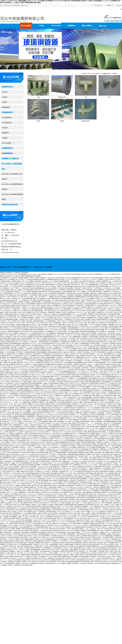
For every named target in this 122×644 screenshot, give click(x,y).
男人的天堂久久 (65, 337)
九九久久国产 (48, 347)
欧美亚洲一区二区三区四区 (79, 354)
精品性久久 (15, 370)
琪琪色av (111, 527)
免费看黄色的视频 (93, 432)
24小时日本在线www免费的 (50, 420)
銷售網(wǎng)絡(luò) (6, 33)
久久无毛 (46, 546)
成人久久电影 (116, 373)
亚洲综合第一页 (20, 364)
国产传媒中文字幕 (28, 401)
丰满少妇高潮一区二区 (54, 338)
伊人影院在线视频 (102, 304)
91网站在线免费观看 (116, 518)
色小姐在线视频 (4, 290)
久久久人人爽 (109, 486)
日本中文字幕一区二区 (20, 506)
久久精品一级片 (16, 337)
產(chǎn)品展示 (96, 74)
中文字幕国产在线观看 (68, 437)
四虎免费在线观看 (109, 370)
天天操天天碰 (43, 503)
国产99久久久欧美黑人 (51, 286)
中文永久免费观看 (100, 283)
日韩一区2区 (36, 312)
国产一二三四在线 (73, 461)
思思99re (29, 560)
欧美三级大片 (38, 395)
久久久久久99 (60, 511)
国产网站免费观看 (38, 397)
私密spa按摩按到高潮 (61, 300)
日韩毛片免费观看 (115, 408)
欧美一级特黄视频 (101, 347)
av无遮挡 (87, 328)
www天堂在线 (61, 373)
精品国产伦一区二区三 (42, 415)
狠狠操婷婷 (5, 551)
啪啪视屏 (30, 404)
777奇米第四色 (79, 305)
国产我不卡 (57, 492)
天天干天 (11, 525)
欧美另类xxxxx (4, 434)
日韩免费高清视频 (23, 278)
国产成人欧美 (75, 319)
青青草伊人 (23, 447)
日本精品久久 (95, 371)
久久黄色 (53, 354)
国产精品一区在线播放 (59, 290)
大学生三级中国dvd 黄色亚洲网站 (84, 437)
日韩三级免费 (64, 416)
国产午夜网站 (114, 463)
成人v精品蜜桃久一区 (51, 331)
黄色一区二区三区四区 (72, 344)
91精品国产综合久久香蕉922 (27, 319)
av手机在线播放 (76, 368)
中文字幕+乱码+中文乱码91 (89, 321)
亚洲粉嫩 (68, 503)
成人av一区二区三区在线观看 (79, 314)
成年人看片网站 (42, 305)
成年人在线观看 (114, 293)
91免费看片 (19, 562)
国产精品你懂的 (90, 297)
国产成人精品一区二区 (112, 279)
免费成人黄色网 (75, 463)
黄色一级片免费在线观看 (43, 508)
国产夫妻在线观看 (105, 295)
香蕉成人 (48, 461)
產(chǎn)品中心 (99, 5)
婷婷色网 (19, 324)
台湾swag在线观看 (103, 285)
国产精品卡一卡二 (75, 415)
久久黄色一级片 (51, 278)
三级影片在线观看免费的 (23, 326)
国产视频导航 (7, 376)
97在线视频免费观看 (23, 389)
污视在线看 (29, 321)
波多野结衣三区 (80, 290)
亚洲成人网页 (26, 288)
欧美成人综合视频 (65, 477)
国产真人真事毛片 (11, 324)
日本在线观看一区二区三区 (73, 345)
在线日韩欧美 (92, 312)
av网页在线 (59, 382)
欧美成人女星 (22, 451)
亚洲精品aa (116, 454)
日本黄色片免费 (55, 316)
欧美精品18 (93, 421)
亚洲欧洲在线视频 (105, 349)
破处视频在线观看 (27, 376)
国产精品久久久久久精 (37, 439)
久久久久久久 (96, 518)
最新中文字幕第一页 (89, 363)
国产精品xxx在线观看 (85, 319)
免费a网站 (31, 543)
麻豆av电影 (64, 423)
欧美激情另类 (71, 297)
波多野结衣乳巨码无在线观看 (13, 307)
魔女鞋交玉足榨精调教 (40, 401)
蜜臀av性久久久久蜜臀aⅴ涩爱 (22, 311)
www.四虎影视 (115, 281)
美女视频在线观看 (116, 366)
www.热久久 (94, 279)
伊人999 (110, 522)
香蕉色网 (83, 356)
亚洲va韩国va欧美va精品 (54, 326)
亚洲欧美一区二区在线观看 (107, 401)
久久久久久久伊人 (60, 522)
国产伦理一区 (36, 557)
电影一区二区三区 (72, 335)
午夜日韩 (74, 470)
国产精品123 (105, 293)
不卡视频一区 (110, 309)
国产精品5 (44, 562)
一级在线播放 (101, 551)
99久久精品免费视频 (66, 299)
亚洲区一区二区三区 (103, 316)
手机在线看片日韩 (11, 390)
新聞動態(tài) (110, 5)
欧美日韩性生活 (76, 285)
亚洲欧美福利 (67, 302)
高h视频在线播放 (101, 447)
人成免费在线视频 (16, 281)
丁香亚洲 (44, 385)
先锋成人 (74, 446)
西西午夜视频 (96, 380)
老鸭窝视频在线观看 (38, 321)
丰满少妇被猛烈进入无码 (52, 402)
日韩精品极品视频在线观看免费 (91, 295)
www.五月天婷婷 (23, 370)
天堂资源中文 (30, 525)
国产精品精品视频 (110, 439)
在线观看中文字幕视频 (24, 302)
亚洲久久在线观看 (66, 527)
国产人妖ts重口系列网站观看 (67, 305)
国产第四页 (26, 380)
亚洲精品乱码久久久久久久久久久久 (78, 312)
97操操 (90, 468)
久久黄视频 (50, 318)
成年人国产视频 (75, 531)
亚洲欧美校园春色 (70, 356)
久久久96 (82, 328)
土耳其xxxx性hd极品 (14, 283)
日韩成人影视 (103, 371)
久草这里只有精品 (54, 546)
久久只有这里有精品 (91, 302)
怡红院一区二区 (53, 283)
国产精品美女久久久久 (48, 363)
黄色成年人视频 (62, 352)
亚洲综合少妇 (48, 416)
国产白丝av (37, 454)
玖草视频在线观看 (94, 401)
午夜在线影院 (98, 453)
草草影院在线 (19, 470)
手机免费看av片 (85, 501)
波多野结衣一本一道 (64, 473)
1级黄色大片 (70, 558)
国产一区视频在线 (63, 466)
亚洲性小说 (50, 307)
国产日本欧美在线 (106, 356)
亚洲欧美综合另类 (100, 366)
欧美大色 (32, 361)
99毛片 (24, 312)
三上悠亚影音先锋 (98, 364)
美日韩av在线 (56, 416)
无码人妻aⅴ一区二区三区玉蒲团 (76, 311)
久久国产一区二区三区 (109, 307)
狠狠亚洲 (99, 421)
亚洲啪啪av (35, 402)
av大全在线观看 (33, 295)
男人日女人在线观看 (53, 323)
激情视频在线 (107, 558)
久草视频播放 (39, 416)
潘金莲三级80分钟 (26, 345)
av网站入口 (102, 416)
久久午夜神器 (4, 368)
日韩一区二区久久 (114, 286)
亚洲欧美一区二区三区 (45, 435)
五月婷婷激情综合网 (27, 565)
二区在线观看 (100, 543)
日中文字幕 (46, 345)
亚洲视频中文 (108, 420)
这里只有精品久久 (95, 515)
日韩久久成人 (107, 423)
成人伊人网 (116, 515)
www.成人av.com (72, 380)
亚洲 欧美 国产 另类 (85, 534)
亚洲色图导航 (34, 293)
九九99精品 (78, 491)
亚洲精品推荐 (92, 347)
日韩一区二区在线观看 (24, 293)
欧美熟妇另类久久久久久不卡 (108, 305)
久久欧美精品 (72, 409)
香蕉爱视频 (12, 364)
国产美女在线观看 (26, 475)
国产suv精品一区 (64, 323)
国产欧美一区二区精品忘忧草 (13, 309)
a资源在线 (11, 368)
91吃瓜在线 (93, 415)
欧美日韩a (29, 557)
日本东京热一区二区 (102, 461)
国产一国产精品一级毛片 (41, 487)
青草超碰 (14, 338)
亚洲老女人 (96, 437)
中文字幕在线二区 (37, 489)
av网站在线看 (87, 402)
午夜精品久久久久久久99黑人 (80, 404)
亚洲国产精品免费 (43, 295)
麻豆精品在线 (69, 401)
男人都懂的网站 (24, 373)
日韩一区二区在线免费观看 (62, 376)
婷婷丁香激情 (64, 492)
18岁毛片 (30, 406)
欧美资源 (48, 444)
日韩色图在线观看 (52, 352)
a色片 (68, 304)
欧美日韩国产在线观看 (86, 390)
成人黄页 (84, 342)
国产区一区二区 (59, 302)
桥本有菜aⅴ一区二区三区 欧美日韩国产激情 (61, 411)
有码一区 (64, 335)
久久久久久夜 (65, 508)
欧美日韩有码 (54, 370)
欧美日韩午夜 (88, 466)
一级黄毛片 (24, 307)
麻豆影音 (57, 477)
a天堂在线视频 (63, 451)
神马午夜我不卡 (71, 352)
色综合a (78, 356)
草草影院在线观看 (106, 375)
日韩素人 (119, 449)
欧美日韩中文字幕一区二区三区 (13, 479)
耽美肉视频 (119, 340)
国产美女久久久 (41, 515)
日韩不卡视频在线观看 (75, 548)
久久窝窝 (64, 304)
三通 (86, 97)
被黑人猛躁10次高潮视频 (61, 557)
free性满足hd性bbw (17, 420)
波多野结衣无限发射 (95, 524)
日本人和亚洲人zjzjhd (34, 562)
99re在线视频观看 (30, 416)
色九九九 (115, 354)
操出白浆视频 (72, 423)
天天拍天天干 (97, 527)
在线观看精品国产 (108, 390)
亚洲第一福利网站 (16, 529)
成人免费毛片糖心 (61, 558)
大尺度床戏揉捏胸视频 (10, 499)
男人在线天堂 (109, 428)
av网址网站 (49, 563)
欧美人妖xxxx (76, 326)
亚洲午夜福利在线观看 (53, 299)
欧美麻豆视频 (89, 473)
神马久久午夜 (25, 323)
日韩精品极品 (67, 285)
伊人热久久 (37, 392)
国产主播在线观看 (113, 328)
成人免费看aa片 (94, 311)
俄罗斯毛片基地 (94, 427)
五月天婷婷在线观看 (21, 441)
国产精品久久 (111, 304)
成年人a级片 (33, 380)
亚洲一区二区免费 (12, 304)
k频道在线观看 (74, 550)
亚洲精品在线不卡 (8, 532)
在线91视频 (13, 347)
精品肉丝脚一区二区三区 (107, 435)
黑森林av (110, 413)
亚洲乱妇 (84, 383)
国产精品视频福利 (31, 304)
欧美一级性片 (37, 338)
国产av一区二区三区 (65, 349)
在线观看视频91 (60, 537)
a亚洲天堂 (108, 366)
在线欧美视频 (52, 487)
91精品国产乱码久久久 (71, 496)
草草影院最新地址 (16, 376)
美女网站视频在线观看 (64, 314)
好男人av (29, 441)
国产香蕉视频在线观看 (11, 302)
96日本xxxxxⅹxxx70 (29, 363)
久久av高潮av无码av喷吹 (45, 531)
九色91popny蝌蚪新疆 (53, 305)
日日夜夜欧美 (45, 465)
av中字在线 (114, 295)
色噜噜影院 (75, 420)
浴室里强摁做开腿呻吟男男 (110, 520)
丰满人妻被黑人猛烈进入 (96, 458)
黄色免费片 (107, 292)
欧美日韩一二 (91, 288)
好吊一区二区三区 (32, 305)
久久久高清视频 (71, 340)
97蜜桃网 (115, 536)
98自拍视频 (15, 494)
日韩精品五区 (109, 397)
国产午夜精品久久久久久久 (75, 389)
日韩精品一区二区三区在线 (79, 517)
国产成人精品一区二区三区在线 (62, 432)
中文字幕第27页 (39, 472)
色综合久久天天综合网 (44, 316)
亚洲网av (79, 399)
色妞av (67, 479)
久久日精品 (109, 418)
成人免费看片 (51, 385)
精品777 (39, 357)
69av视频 (17, 472)
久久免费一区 (78, 411)
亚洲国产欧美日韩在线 (74, 333)
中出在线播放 (11, 408)
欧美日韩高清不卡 (61, 278)
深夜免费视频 (78, 295)
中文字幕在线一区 (20, 352)
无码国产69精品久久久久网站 (85, 508)
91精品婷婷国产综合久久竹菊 (102, 338)
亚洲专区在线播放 (102, 335)
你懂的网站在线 (85, 415)
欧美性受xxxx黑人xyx (20, 557)
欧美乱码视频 (112, 389)
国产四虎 (36, 503)
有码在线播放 (112, 337)
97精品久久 (26, 425)
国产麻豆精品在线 (54, 465)
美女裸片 (108, 466)
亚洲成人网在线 (26, 324)
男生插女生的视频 (89, 453)
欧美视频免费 (104, 350)
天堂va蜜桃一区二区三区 (58, 520)
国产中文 (116, 297)
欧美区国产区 (33, 468)
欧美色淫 (94, 309)
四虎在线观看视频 (111, 376)
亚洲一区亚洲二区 (97, 394)
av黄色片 (59, 321)
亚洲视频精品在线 (91, 318)
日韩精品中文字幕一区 (104, 553)
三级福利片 (34, 505)
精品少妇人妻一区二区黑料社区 (34, 498)
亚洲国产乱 (8, 491)
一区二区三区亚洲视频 (100, 406)
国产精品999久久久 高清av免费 (99, 328)
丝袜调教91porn (89, 477)
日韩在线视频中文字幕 (30, 286)
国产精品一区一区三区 (6, 395)
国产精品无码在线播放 (55, 292)
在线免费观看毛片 (18, 425)
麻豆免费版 (57, 409)
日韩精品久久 (103, 311)
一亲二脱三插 (73, 359)
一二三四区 (15, 402)
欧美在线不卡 (40, 286)
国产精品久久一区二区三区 (10, 421)
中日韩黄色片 (43, 312)
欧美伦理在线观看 (102, 425)
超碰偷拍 (37, 390)
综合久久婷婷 (13, 505)
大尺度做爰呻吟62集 (65, 446)
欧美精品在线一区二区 (25, 333)
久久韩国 (23, 453)
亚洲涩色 (91, 451)
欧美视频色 (3, 357)
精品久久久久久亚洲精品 (95, 307)
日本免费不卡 (7, 494)
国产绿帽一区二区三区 (84, 359)
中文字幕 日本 (93, 368)
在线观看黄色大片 (28, 390)
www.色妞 (97, 300)
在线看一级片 (93, 494)
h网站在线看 (24, 375)
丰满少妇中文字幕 (34, 373)
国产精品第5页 (9, 345)
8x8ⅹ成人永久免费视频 (12, 333)
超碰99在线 (113, 510)
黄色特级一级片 (79, 416)
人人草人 (9, 460)
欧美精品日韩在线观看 (75, 321)
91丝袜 (45, 518)
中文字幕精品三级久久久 (11, 354)
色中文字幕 (29, 314)
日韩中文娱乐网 (66, 375)
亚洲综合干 (35, 376)
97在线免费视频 (68, 406)
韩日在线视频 (43, 456)
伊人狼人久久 (86, 279)
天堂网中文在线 (85, 333)
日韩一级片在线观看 (51, 288)
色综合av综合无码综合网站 (71, 283)
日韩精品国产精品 (43, 292)
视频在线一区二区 (24, 423)
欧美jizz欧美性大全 (53, 486)
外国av (72, 506)
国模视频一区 (61, 356)
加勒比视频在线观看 (84, 350)
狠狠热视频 (79, 413)
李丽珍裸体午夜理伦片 (65, 368)
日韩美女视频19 (65, 550)
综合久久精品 (7, 482)
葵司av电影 (22, 524)
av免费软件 (90, 563)
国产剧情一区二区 (43, 382)
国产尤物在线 (77, 442)
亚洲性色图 (101, 290)
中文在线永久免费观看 (103, 318)
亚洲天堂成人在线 (108, 454)
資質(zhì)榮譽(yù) (87, 26)
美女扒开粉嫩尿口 (89, 366)
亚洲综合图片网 (56, 304)
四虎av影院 (31, 492)
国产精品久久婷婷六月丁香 (13, 330)
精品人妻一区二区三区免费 (102, 385)
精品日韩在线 (75, 382)
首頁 (89, 74)
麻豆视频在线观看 (110, 378)
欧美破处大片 (63, 529)
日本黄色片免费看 (95, 344)
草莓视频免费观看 (54, 427)
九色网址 (3, 342)
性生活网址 (55, 330)
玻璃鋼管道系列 (106, 74)
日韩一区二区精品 (97, 558)
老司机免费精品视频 (15, 344)
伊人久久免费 (30, 368)
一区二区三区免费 (26, 292)
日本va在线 (109, 321)
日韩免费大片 (85, 337)
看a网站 (82, 302)
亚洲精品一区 (29, 364)
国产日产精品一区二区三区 (73, 383)
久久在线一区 (104, 560)
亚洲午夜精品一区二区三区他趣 (111, 451)
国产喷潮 (94, 553)
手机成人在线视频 (96, 319)
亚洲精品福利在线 (62, 333)
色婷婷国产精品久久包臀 (61, 394)
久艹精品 (6, 335)
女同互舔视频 (80, 441)
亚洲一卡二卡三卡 (107, 409)
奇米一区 (22, 558)
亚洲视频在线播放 (80, 297)
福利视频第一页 (102, 413)
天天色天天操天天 (22, 404)
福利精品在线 (30, 395)
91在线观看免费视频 (104, 359)
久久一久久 (101, 541)
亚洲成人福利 (31, 486)
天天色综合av (23, 446)
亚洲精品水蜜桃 (83, 324)
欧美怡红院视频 (52, 518)
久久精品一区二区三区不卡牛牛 (50, 446)
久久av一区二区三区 (48, 375)
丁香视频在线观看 (89, 305)
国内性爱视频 (28, 382)
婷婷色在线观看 (18, 286)
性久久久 (117, 370)
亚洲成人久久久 (4, 524)
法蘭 (38, 97)
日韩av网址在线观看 (68, 286)
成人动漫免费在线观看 (90, 304)
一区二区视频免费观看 (81, 378)
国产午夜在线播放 (43, 324)
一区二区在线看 (74, 281)
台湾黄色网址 (49, 406)
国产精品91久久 (62, 295)
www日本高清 (70, 460)
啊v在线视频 (110, 430)
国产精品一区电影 (80, 300)
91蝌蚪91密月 (93, 293)
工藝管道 (4, 97)
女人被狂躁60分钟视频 (43, 356)
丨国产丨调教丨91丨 (16, 288)
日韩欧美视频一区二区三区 (87, 463)
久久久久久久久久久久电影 (90, 465)
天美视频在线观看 (33, 456)
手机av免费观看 (82, 470)
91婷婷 (77, 534)
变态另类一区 (10, 311)
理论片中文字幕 (43, 326)
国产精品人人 (48, 330)
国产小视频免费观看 (75, 337)
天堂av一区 (113, 318)
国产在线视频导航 (108, 503)
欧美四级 (13, 326)
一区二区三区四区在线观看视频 (40, 411)
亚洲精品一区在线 (47, 513)
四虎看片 (9, 416)
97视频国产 (43, 373)
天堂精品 (31, 278)
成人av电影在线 (53, 314)
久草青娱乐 (24, 309)
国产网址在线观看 (30, 427)
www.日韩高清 (117, 522)
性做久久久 (48, 491)
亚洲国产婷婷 (21, 465)
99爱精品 (63, 551)
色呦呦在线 (24, 385)
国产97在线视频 (22, 316)
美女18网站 (88, 361)
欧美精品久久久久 (96, 389)
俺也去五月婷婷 (36, 409)
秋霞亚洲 (95, 290)
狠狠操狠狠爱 (103, 427)
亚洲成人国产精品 (40, 491)
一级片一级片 (100, 354)
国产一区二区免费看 (86, 309)
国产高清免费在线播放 (93, 383)
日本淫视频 (112, 344)
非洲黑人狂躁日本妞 (101, 399)
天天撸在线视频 (106, 468)
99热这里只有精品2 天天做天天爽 (47, 499)
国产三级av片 (115, 375)
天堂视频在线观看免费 (60, 442)
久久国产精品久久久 (88, 439)
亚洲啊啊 (115, 321)
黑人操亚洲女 (76, 395)
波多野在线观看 (100, 330)
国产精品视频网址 (51, 333)
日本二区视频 (113, 300)
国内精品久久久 (105, 437)
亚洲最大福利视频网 (93, 349)
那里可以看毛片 (46, 543)
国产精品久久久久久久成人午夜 (38, 323)
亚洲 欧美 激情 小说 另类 (74, 293)
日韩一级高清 (93, 460)
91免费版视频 (68, 357)
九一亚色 (14, 492)
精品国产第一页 (14, 432)
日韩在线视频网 (61, 418)
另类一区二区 (17, 318)
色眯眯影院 (79, 541)
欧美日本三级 (80, 522)
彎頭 (109, 97)
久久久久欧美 (48, 397)
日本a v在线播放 (18, 290)
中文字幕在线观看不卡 (55, 342)
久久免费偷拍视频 (43, 342)
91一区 (13, 491)
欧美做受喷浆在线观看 (38, 279)
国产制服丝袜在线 (82, 489)
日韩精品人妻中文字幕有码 (45, 468)
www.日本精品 (83, 461)
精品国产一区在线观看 (14, 565)
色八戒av (16, 446)
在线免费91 (27, 551)
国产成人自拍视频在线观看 (114, 347)
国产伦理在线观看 (27, 522)
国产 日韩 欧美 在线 (65, 517)
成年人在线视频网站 (21, 408)
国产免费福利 (111, 472)
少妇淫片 (44, 522)
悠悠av (112, 498)
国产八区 (89, 558)
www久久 (66, 387)
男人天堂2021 (44, 371)
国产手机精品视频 (99, 439)
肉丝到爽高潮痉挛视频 (93, 342)
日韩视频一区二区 (50, 413)
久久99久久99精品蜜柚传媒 (22, 463)
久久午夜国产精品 (105, 361)
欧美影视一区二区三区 (98, 536)
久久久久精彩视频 (90, 299)
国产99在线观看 (6, 337)
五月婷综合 (91, 385)
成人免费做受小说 (111, 380)
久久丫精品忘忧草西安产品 (57, 345)
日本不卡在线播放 (14, 466)
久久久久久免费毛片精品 (67, 439)
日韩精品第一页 (15, 498)
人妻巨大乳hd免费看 (40, 278)
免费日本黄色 (52, 421)
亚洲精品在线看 (15, 305)
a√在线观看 (114, 532)
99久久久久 (77, 435)
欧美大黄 (79, 499)
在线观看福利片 (91, 370)
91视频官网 (38, 387)
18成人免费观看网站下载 (26, 527)
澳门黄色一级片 (99, 505)
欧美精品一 (84, 425)
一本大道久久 (94, 359)
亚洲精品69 (111, 427)
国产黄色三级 (36, 378)
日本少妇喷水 (16, 480)
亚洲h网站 (104, 389)
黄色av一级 (103, 473)
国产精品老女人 (25, 350)
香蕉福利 (84, 373)
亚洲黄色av (102, 506)
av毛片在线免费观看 (47, 335)
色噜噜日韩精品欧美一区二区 (14, 508)
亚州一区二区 (101, 321)
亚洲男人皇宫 (31, 418)
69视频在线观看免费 (9, 468)
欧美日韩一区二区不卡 (46, 390)
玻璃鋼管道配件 (62, 97)
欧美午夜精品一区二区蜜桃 (17, 314)
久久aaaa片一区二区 (9, 401)
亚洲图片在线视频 (104, 480)
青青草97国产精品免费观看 (18, 428)
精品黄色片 (17, 292)
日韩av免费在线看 (81, 546)
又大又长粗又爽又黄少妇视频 (109, 395)
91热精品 (39, 513)
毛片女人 (39, 375)
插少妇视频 (111, 461)
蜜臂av (14, 460)
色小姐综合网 (75, 390)
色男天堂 (3, 484)
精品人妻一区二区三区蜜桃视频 (58, 328)
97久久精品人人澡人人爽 (34, 297)
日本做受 (116, 486)
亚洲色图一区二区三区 (93, 482)
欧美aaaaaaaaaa (89, 406)
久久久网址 (63, 307)
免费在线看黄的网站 (94, 382)
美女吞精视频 (99, 463)
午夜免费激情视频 (84, 344)
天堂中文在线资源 (18, 487)
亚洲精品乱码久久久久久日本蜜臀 (90, 326)
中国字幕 (72, 479)
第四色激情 (17, 534)
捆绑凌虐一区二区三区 (91, 352)
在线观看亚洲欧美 (35, 532)
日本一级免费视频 (94, 491)
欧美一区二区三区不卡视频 (109, 524)
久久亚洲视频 (59, 285)
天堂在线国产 (85, 368)
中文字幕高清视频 (32, 408)
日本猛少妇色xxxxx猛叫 (15, 312)
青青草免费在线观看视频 (35, 383)
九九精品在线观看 (76, 524)
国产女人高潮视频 (52, 401)
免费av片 (52, 395)
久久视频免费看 (38, 420)
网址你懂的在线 (91, 281)
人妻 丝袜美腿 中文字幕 (16, 285)
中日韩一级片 (83, 323)
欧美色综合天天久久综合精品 (29, 534)
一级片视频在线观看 (61, 413)
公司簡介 (41, 26)
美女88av (23, 283)
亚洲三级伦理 (118, 513)
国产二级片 (100, 302)
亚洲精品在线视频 (29, 487)
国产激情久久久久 (32, 316)
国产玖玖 (57, 337)
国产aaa (36, 449)
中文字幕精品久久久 (6, 278)
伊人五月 (71, 416)
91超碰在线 (75, 349)
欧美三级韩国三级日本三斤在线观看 (60, 319)
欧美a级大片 (30, 484)
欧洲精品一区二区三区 (109, 340)
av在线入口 (89, 364)
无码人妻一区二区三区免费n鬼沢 (67, 536)
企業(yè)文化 (102, 26)
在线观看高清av (77, 465)
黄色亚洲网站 (13, 465)
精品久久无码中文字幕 (115, 312)
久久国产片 (114, 292)
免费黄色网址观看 (47, 441)
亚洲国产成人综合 (76, 342)
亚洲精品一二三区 (8, 286)
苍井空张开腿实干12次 (64, 331)
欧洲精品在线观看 (35, 371)
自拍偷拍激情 (66, 449)
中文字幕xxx (23, 454)
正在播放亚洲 (10, 292)
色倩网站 (102, 428)
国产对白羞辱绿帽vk (39, 406)
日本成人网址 (65, 338)
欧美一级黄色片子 (97, 520)
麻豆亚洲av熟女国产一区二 (41, 328)
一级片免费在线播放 (45, 551)
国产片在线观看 (79, 456)
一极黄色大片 (43, 449)
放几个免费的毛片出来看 (103, 323)
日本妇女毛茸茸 (91, 461)
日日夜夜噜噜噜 (47, 548)
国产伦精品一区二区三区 (53, 463)
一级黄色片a (101, 357)
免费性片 (22, 498)
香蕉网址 (17, 373)
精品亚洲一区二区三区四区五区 (108, 383)
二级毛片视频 (62, 460)
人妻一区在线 (72, 466)
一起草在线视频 (102, 465)
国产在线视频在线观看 (91, 496)
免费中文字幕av (42, 558)
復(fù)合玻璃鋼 (6, 143)
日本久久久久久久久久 (81, 347)
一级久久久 (91, 418)
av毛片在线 (54, 543)
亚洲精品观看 (56, 425)
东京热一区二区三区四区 (92, 428)
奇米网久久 (71, 451)
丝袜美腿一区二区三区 (65, 430)
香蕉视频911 (91, 314)
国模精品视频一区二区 (11, 293)
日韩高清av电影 (75, 331)
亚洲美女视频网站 (78, 363)
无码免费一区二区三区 (12, 366)
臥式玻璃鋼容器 (7, 123)
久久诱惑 (69, 421)
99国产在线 (22, 394)
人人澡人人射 (86, 430)
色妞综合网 (64, 380)
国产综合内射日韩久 (80, 370)
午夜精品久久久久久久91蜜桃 (29, 437)
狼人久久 (65, 484)
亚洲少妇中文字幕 (19, 541)
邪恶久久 (6, 404)
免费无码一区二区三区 (47, 557)
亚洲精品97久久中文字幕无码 (109, 492)
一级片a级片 (47, 311)
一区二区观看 (4, 546)
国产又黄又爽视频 (10, 397)
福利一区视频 (21, 321)
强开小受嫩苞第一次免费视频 (98, 449)
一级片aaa (116, 428)
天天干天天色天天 (20, 279)
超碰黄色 (29, 312)
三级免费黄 (44, 338)
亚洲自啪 (12, 441)
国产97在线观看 (73, 484)
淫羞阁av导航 (13, 335)
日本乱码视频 (88, 290)
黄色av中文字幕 (39, 430)
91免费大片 (85, 525)
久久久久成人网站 (52, 503)
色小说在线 (112, 560)
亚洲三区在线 (38, 290)
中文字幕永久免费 (44, 473)
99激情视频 (81, 496)
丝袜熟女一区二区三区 (69, 541)
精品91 (2, 316)
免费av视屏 (20, 363)
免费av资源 (99, 456)
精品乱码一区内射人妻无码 (44, 304)
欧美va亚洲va (30, 472)
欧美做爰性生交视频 (39, 349)
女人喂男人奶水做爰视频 (62, 385)
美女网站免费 (6, 305)
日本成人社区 (113, 285)
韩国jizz (108, 357)
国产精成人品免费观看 (27, 337)
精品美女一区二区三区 (102, 434)
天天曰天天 (57, 309)
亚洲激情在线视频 (75, 425)
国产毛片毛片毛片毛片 (86, 394)
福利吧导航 (116, 503)
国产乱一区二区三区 (44, 293)
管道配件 (4, 102)
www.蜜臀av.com (111, 283)
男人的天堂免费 (28, 285)
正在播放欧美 (29, 349)
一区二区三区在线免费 (94, 324)
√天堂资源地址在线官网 (100, 345)
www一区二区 (18, 399)
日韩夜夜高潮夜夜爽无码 (113, 299)
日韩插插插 (80, 408)
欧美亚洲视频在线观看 (29, 415)
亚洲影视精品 (38, 281)
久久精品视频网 (86, 392)
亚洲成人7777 (94, 430)
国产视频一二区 (50, 300)
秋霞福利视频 (34, 444)
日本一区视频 (63, 330)
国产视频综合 (54, 340)
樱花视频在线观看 (31, 352)
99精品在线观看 (37, 506)
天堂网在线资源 (114, 415)
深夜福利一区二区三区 (18, 482)
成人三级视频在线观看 (24, 555)
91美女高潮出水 (58, 366)
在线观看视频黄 (9, 373)
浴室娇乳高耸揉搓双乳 (43, 428)
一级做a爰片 (91, 479)
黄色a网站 (6, 435)
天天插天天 (107, 446)
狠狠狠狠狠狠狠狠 (64, 281)
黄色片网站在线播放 (50, 389)
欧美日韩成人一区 (113, 331)
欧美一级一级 (65, 359)
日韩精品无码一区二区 (103, 312)
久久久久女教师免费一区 (69, 399)
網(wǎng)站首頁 (26, 26)
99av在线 (56, 307)
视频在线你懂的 (16, 340)
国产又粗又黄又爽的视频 (52, 349)
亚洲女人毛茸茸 (111, 557)
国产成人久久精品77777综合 (98, 376)
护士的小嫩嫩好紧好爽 (10, 316)
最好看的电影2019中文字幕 (99, 544)
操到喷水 (5, 411)
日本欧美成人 (74, 366)
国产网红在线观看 (79, 537)
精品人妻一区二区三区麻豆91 (49, 454)
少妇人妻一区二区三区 (72, 324)
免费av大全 (44, 525)
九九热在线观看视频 (67, 292)
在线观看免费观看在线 (44, 534)
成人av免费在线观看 (42, 380)
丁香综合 (29, 279)
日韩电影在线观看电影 (28, 318)
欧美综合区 (70, 513)
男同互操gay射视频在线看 (88, 442)
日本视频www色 (109, 541)
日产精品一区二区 (100, 299)
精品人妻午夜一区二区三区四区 (109, 562)
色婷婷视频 (54, 466)
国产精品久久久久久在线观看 (51, 281)
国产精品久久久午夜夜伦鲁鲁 (59, 311)
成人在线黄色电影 (31, 428)
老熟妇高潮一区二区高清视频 (60, 444)
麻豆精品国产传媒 (58, 531)
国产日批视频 (94, 480)
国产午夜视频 (103, 326)
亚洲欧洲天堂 (90, 300)
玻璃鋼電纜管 (6, 107)
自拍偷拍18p (113, 316)
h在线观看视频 (18, 387)
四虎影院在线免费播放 (81, 479)
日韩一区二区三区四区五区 (16, 361)
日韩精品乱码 (37, 354)
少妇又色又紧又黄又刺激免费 (59, 461)
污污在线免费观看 (66, 309)
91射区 (6, 312)
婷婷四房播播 (108, 354)
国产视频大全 (60, 357)
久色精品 (53, 537)
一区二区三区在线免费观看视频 (89, 285)
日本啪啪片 (53, 428)
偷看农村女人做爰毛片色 (26, 354)
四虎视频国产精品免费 (8, 458)
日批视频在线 (51, 558)
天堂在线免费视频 (47, 290)
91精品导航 (53, 356)
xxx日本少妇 (30, 454)
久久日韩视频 (53, 536)
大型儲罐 (4, 128)
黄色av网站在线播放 (11, 389)
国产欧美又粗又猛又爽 (89, 330)
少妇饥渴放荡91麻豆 (112, 548)
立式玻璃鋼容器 (7, 118)
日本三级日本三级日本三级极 (29, 331)
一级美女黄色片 (73, 480)
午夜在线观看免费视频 (68, 347)
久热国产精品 (114, 359)
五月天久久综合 (79, 518)
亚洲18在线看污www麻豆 (34, 446)
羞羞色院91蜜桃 (89, 522)
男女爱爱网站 (7, 340)
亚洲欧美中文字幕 (109, 302)
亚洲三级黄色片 (69, 364)
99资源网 (8, 550)
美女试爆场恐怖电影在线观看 (10, 319)
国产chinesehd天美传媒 (100, 477)
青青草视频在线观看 (54, 380)
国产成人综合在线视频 (96, 278)
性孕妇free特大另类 (79, 286)
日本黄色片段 (6, 326)
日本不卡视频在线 (41, 307)
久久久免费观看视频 (50, 321)
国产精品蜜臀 (85, 293)
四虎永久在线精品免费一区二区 (37, 501)
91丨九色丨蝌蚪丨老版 (10, 477)
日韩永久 (83, 513)
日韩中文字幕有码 (30, 482)
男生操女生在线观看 (36, 359)
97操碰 (100, 293)
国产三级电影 (83, 288)
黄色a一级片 (77, 292)
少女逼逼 (14, 442)
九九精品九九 (48, 472)
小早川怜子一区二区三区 (7, 520)
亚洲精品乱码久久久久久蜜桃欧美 (65, 378)
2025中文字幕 (105, 539)
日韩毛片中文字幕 (15, 375)
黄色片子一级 (78, 392)
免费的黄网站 (73, 350)
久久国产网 (64, 409)
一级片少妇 (65, 548)
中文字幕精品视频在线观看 (36, 309)
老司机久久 (67, 354)
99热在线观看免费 (95, 350)
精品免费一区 (10, 534)
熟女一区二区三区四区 (22, 342)
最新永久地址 (99, 297)
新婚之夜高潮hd (115, 491)
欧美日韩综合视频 (62, 389)
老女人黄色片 (86, 278)
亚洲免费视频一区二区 (19, 513)
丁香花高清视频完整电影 (114, 314)
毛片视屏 (76, 288)
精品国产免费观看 (67, 326)
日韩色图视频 (76, 309)
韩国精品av (43, 299)
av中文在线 (64, 312)
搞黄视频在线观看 (6, 349)
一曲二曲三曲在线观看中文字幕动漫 (49, 517)
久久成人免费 (32, 357)
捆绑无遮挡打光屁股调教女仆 (59, 293)
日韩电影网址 (104, 482)
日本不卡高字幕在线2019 (101, 404)
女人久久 (97, 305)
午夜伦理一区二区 (86, 371)
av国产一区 (28, 517)
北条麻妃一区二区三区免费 (111, 505)
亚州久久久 (14, 555)
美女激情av (41, 331)
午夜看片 (45, 314)
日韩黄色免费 (24, 383)
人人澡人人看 (78, 460)
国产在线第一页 (70, 316)
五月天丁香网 (11, 359)
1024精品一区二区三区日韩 (90, 541)
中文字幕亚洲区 (33, 342)
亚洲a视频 (34, 292)
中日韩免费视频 (46, 354)
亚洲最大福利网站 (100, 418)
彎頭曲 (38, 121)
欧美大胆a (15, 278)
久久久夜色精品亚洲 (113, 425)
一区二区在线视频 (58, 482)
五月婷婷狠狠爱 (70, 290)
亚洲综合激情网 (14, 524)
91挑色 (26, 434)
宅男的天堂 (44, 283)
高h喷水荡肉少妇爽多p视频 (84, 380)
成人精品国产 (52, 382)
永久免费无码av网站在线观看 (65, 288)
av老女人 (23, 473)
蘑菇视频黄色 (102, 368)
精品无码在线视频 (87, 397)
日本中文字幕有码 (35, 350)
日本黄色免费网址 (96, 475)
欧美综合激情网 (85, 421)
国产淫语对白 (34, 326)
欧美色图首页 (26, 444)
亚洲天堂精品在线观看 (37, 311)
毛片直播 (26, 548)
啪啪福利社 (85, 307)
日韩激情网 (8, 461)
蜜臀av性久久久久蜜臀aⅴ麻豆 (57, 324)
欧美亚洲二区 (7, 328)
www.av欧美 (94, 357)
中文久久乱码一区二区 (16, 380)
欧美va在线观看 (5, 314)
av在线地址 (58, 399)
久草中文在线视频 (113, 444)
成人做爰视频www (79, 361)
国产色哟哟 (110, 484)
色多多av (85, 385)
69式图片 (91, 404)
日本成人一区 (118, 544)
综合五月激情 (61, 401)
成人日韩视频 (28, 378)
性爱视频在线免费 (36, 555)
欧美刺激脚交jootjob (86, 553)
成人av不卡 (35, 324)
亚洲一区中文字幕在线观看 (42, 536)
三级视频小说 (59, 395)
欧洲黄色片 (94, 316)
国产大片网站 (62, 562)
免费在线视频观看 (41, 352)
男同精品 (10, 506)
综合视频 (29, 506)
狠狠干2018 (36, 299)
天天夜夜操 (107, 463)
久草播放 (117, 427)
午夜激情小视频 (103, 337)
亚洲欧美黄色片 (67, 395)
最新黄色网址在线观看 (13, 563)
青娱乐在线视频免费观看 (37, 288)
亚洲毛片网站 (63, 501)
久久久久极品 (69, 537)
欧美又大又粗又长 (19, 511)
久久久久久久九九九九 (44, 466)
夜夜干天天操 (60, 354)
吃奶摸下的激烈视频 (101, 314)
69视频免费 (62, 472)
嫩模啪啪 (52, 297)
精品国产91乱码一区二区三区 (84, 409)
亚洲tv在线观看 (51, 418)
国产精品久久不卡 (74, 323)
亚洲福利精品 (114, 487)
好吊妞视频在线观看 (50, 364)
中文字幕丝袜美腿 (17, 328)
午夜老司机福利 (33, 434)
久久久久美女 (79, 487)
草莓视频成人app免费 (41, 447)
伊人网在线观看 (9, 557)
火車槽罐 (4, 138)
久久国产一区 (30, 447)
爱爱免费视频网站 (49, 309)
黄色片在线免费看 (106, 475)
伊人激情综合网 (96, 492)
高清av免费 (82, 281)
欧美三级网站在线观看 (109, 458)
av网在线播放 (25, 532)
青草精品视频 (95, 361)
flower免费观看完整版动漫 (52, 279)
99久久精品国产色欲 (11, 295)
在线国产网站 (118, 527)
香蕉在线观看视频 (70, 498)
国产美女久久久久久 (15, 323)
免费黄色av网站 (66, 342)
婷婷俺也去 (114, 364)
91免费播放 (83, 531)
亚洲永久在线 (112, 404)
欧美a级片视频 (38, 337)
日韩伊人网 (117, 551)
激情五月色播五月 (80, 555)
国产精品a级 (44, 378)
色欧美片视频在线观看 (102, 286)
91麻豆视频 (110, 473)
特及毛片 (105, 394)
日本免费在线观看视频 (65, 390)
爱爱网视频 (80, 505)
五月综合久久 (70, 307)
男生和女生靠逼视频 (61, 297)
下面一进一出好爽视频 (28, 281)
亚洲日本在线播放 (39, 364)
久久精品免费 (47, 498)
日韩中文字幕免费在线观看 (66, 544)
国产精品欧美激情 (67, 475)
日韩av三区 (78, 307)
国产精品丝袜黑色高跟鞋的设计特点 (90, 331)
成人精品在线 (73, 508)
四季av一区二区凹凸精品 (81, 458)
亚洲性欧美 (44, 350)
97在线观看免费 (96, 539)
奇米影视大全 (69, 361)
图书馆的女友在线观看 (76, 385)
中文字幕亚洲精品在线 (99, 466)
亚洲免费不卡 (100, 292)
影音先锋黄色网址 (23, 295)
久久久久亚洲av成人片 (65, 470)
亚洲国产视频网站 (22, 477)
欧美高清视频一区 (103, 432)
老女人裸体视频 (45, 392)
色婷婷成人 (109, 288)
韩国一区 (60, 283)
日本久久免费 (33, 515)
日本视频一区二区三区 (114, 477)
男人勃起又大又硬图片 (113, 499)
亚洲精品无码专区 (112, 399)
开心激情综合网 (109, 290)
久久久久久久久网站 (103, 510)
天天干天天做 (68, 420)
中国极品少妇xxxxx (105, 532)
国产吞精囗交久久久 (47, 482)
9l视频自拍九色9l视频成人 (82, 506)
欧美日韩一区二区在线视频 (42, 319)
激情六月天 (50, 366)
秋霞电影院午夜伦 (49, 361)
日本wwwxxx (62, 370)
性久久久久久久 (34, 344)
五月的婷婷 (4, 562)
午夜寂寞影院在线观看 (95, 525)
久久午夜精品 (91, 489)
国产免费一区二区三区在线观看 (64, 363)
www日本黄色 (104, 344)
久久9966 (107, 387)
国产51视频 (98, 441)
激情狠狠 (117, 302)
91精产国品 (5, 364)
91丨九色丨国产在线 (93, 373)
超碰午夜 (62, 316)
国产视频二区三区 (65, 279)
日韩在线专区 (99, 442)
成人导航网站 (17, 345)
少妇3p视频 (83, 435)
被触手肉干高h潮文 (56, 475)
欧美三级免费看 (117, 356)
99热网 (11, 290)
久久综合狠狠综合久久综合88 (11, 383)
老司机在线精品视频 (48, 387)
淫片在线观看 (92, 292)
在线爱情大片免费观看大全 (103, 281)
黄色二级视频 (117, 288)
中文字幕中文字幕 (74, 338)
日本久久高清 (57, 335)
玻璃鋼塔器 (5, 133)
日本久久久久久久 (15, 371)
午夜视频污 (86, 460)
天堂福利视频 (70, 456)
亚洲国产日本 (29, 541)
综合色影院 (111, 544)
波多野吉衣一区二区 (41, 318)
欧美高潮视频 (101, 352)
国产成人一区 (76, 371)
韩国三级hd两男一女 (36, 463)
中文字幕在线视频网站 (69, 441)
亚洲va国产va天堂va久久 (55, 525)
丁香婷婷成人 (24, 466)
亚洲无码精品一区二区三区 (33, 283)
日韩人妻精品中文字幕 (23, 442)
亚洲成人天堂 (93, 510)
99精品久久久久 (46, 537)
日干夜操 (25, 501)
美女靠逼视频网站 (69, 518)
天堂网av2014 (104, 331)
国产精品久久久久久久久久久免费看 (16, 484)
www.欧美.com (4, 453)
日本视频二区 (101, 279)
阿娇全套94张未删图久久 (18, 349)
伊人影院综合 (84, 338)
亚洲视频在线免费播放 (47, 409)
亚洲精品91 (84, 292)
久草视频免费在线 (105, 491)
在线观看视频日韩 (115, 385)
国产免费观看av (91, 354)
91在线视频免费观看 (73, 328)
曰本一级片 (50, 492)
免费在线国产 (114, 349)
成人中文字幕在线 (14, 454)
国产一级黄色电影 (43, 408)
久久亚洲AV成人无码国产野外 (12, 385)
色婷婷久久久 (68, 511)
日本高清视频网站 (84, 557)
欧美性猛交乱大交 (22, 460)
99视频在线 (109, 531)
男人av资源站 (61, 503)
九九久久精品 (77, 511)
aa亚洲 (87, 311)
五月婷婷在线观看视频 (13, 537)
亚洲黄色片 (49, 510)
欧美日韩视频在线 (14, 418)
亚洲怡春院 (80, 453)
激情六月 (30, 477)
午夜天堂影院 (86, 411)
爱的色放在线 (92, 323)
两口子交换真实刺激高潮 (46, 344)
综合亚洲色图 (85, 524)
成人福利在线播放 (37, 345)
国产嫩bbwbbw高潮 (114, 319)
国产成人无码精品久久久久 (45, 434)
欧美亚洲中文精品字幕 (58, 498)
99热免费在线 (60, 364)
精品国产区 (19, 518)
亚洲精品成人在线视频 (54, 312)
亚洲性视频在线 (10, 342)
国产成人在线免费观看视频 (74, 278)
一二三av (26, 361)
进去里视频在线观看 (27, 330)
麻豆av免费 (24, 531)
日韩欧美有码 (11, 562)
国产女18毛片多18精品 (39, 285)
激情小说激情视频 (115, 278)
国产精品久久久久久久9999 (103, 498)
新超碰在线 (63, 456)
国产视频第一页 (94, 333)
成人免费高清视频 (28, 290)
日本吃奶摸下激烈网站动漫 (37, 300)
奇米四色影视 (102, 430)
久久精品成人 (93, 529)
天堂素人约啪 (76, 302)
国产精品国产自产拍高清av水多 (19, 456)
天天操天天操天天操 (76, 427)
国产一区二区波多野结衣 (22, 300)
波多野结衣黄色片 (37, 314)
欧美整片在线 (35, 517)
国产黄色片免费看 (86, 539)
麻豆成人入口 (54, 404)
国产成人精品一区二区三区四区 (14, 378)
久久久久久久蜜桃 (26, 489)
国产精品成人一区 (100, 288)
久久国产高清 (23, 297)
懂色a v (79, 515)
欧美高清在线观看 (45, 404)
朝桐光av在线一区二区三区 (55, 449)
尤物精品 (18, 486)
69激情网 (113, 357)
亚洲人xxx (105, 441)
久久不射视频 (84, 395)
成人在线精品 (92, 335)
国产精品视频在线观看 (32, 473)
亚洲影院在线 (82, 434)
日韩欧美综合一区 (28, 420)
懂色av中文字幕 (83, 349)
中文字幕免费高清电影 (48, 302)
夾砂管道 (4, 92)
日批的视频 (38, 363)
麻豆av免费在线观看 (13, 357)
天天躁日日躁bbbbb (11, 553)
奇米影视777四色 (24, 468)
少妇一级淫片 (32, 307)
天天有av (111, 482)
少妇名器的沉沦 (53, 295)
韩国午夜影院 (87, 389)
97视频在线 (7, 442)
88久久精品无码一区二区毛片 (25, 347)
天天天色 (94, 387)
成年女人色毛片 (58, 318)
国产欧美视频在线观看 (53, 501)
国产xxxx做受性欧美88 (77, 304)
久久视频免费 (79, 316)
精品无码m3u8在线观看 (8, 470)
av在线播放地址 (57, 347)
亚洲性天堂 (46, 395)
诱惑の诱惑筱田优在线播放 (33, 465)
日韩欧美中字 (14, 297)
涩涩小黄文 (20, 553)
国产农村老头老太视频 (77, 402)
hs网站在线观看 (50, 285)
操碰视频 (81, 366)
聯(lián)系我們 (21, 32)
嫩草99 (60, 286)
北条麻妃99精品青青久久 (39, 333)
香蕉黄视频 (70, 295)
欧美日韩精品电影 (28, 299)
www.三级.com (64, 397)
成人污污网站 (31, 460)
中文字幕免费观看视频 (115, 411)
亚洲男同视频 (46, 359)
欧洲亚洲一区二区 (52, 373)
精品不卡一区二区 (52, 350)
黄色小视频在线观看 (14, 413)
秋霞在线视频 (17, 406)
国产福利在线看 (5, 451)
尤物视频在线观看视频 (19, 416)
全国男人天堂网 (91, 513)
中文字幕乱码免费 (90, 286)
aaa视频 (111, 350)
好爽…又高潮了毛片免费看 (84, 340)
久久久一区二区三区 (13, 411)
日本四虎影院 (110, 352)
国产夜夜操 (106, 278)
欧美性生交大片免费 (28, 328)
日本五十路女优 (22, 335)
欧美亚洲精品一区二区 (78, 299)
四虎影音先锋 (101, 460)
